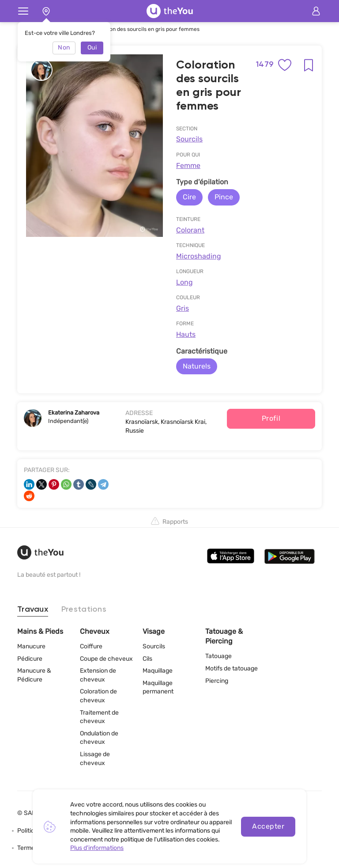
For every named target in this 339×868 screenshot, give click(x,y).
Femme (188, 166)
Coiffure (91, 646)
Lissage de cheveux (95, 759)
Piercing (217, 681)
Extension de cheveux (98, 675)
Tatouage (218, 656)
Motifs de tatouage (232, 668)
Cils (147, 659)
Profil (271, 418)
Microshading (199, 256)
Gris (183, 308)
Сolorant (190, 230)
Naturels (197, 366)
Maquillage (158, 671)
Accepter (268, 826)
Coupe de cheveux (106, 659)
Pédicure (30, 659)
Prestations (84, 609)
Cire (189, 197)
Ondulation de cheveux (99, 738)
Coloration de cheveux (98, 696)
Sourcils (189, 139)
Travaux (33, 609)
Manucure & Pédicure (34, 675)
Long (185, 282)
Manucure (31, 646)
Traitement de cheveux (99, 717)
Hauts (186, 334)
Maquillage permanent (158, 687)
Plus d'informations (97, 848)
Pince (224, 197)
